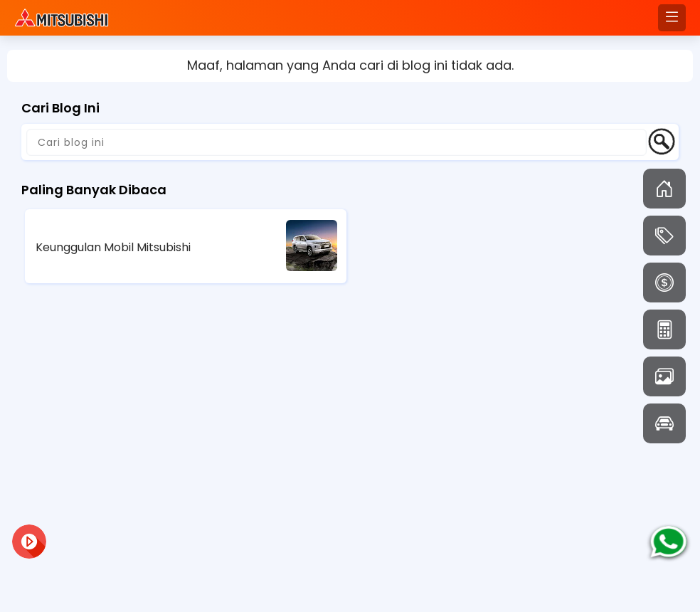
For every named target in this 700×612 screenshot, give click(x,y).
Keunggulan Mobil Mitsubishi (113, 247)
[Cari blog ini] (336, 142)
